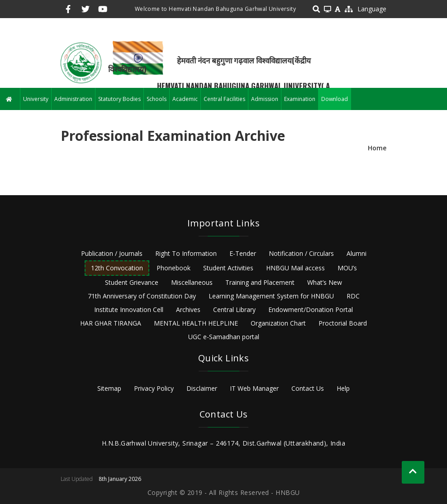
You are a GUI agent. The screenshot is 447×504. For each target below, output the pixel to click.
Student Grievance (132, 282)
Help (343, 388)
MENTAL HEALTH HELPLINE (196, 323)
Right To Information (186, 253)
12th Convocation (117, 268)
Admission (265, 99)
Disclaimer (202, 388)
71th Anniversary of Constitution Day (142, 296)
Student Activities (228, 268)
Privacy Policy (154, 388)
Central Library (234, 310)
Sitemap (109, 388)
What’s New (325, 282)
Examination (300, 99)
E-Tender (243, 253)
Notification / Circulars (301, 253)
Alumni (357, 253)
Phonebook (174, 268)
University (36, 99)
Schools (157, 99)
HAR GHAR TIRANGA (111, 323)
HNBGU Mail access (295, 268)
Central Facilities (224, 99)
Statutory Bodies (119, 99)
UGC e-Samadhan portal (224, 337)
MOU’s (347, 268)
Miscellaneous (192, 282)
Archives (188, 310)
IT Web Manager (254, 388)
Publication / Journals (112, 253)
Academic (185, 99)
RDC (353, 296)
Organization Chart (278, 323)
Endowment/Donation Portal (311, 310)
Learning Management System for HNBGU (271, 296)
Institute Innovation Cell (129, 310)
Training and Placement (260, 282)
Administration (73, 99)
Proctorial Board (343, 323)
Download (335, 99)
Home (377, 148)
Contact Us (308, 388)
